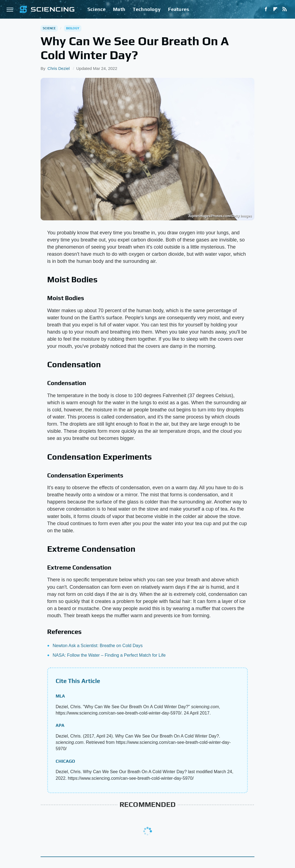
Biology (73, 28)
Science (97, 9)
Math (119, 9)
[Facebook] (266, 9)
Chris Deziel (59, 68)
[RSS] (285, 9)
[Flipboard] (275, 9)
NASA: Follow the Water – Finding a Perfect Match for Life (109, 655)
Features (179, 9)
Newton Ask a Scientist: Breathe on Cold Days (98, 646)
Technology (147, 9)
